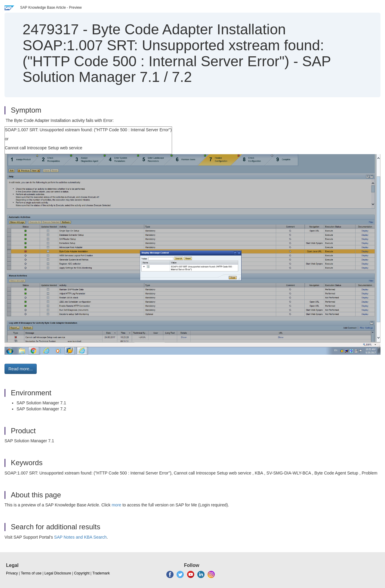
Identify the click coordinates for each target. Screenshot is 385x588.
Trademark (101, 573)
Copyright (82, 573)
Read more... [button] (21, 369)
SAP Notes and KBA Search (80, 537)
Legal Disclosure (58, 573)
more (116, 505)
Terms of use (31, 573)
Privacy (12, 573)
